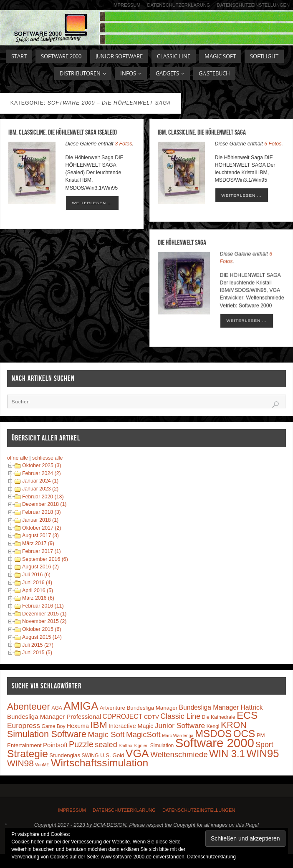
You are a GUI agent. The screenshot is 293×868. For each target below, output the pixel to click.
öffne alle (18, 458)
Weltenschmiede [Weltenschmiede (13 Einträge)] (179, 754)
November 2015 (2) (44, 621)
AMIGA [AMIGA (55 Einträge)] (81, 706)
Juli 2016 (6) (36, 575)
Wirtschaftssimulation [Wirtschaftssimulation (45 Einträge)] (100, 763)
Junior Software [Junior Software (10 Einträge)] (180, 725)
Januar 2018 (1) (40, 520)
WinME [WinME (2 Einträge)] (42, 765)
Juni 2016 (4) (37, 583)
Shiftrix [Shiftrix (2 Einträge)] (125, 745)
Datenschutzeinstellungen (253, 5)
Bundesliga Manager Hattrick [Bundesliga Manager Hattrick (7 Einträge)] (221, 707)
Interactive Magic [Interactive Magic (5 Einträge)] (131, 726)
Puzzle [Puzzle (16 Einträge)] (81, 744)
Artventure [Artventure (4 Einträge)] (112, 708)
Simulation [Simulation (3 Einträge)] (162, 745)
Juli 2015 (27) (38, 645)
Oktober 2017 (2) (42, 528)
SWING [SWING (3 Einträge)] (90, 755)
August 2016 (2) (40, 567)
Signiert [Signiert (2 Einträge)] (141, 745)
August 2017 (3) (40, 535)
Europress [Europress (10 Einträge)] (24, 725)
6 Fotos (273, 144)
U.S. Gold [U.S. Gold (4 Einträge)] (112, 755)
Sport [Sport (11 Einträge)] (264, 745)
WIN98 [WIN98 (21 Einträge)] (20, 763)
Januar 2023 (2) (40, 489)
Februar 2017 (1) (42, 551)
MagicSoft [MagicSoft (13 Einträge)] (143, 734)
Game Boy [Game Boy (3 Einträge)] (53, 726)
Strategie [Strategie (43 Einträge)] (28, 754)
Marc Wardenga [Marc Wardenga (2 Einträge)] (178, 735)
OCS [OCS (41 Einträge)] (244, 734)
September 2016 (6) (45, 559)
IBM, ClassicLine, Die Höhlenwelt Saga (202, 132)
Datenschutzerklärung (178, 5)
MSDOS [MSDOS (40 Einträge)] (213, 734)
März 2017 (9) (38, 543)
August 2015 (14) (42, 637)
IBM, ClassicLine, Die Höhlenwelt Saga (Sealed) (63, 132)
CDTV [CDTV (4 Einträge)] (152, 717)
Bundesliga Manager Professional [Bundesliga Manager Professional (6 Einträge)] (54, 717)
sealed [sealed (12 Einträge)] (106, 745)
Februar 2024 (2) (42, 473)
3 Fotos (123, 144)
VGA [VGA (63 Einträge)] (137, 753)
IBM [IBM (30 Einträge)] (99, 725)
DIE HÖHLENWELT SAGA (182, 243)
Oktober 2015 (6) (42, 629)
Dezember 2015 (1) (44, 614)
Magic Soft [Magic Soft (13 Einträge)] (106, 734)
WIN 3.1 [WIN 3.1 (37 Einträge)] (227, 754)
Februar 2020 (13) (43, 497)
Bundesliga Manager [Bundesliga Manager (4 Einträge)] (152, 708)
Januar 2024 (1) (40, 481)
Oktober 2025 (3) (42, 465)
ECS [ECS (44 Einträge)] (247, 715)
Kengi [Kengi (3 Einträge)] (213, 726)
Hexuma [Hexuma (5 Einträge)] (78, 726)
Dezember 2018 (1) (44, 504)
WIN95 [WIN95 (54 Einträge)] (263, 753)
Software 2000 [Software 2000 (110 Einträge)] (215, 743)
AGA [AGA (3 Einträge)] (57, 708)
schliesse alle (47, 458)
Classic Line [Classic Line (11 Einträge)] (180, 716)
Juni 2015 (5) (37, 653)
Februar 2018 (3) (42, 512)
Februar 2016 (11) (43, 606)
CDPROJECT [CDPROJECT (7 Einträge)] (123, 717)
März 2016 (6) (38, 598)
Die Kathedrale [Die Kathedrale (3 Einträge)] (219, 717)
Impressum (126, 5)
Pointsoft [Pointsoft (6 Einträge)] (55, 745)
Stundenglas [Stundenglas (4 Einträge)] (65, 755)
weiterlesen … (92, 203)
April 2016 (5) (38, 590)
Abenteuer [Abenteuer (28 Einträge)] (29, 707)
